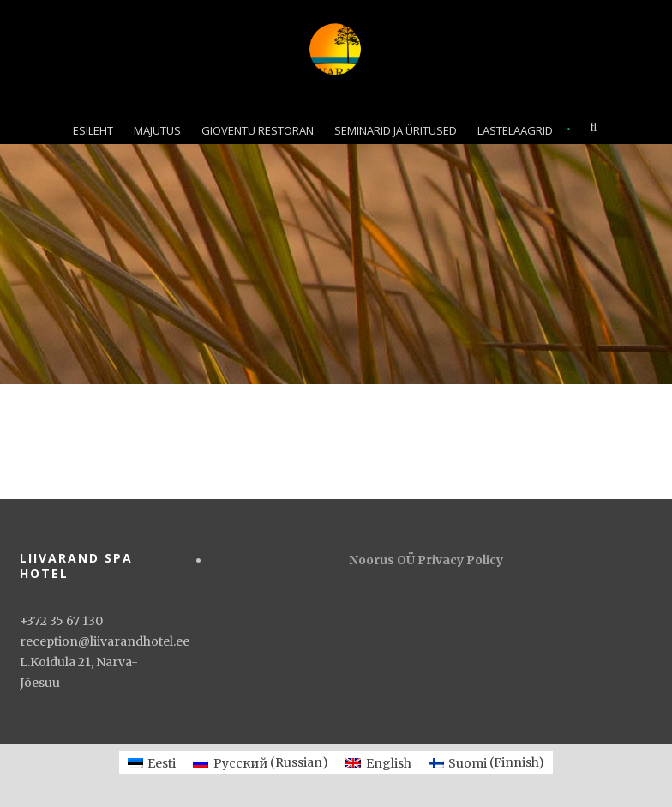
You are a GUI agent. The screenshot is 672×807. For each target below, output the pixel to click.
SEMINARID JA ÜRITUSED (396, 130)
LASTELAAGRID (515, 130)
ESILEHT (93, 130)
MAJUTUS (157, 130)
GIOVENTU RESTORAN (258, 130)
